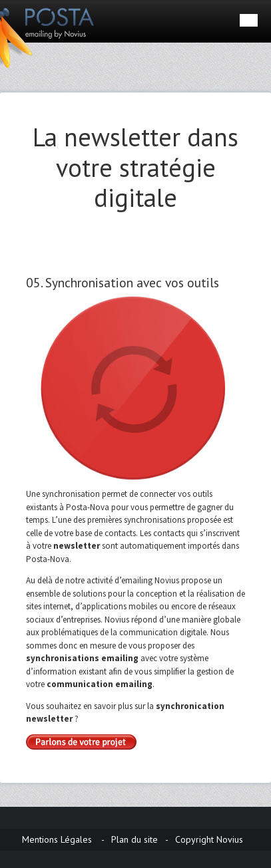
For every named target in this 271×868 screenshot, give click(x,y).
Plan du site (135, 839)
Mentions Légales (57, 839)
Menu (249, 20)
